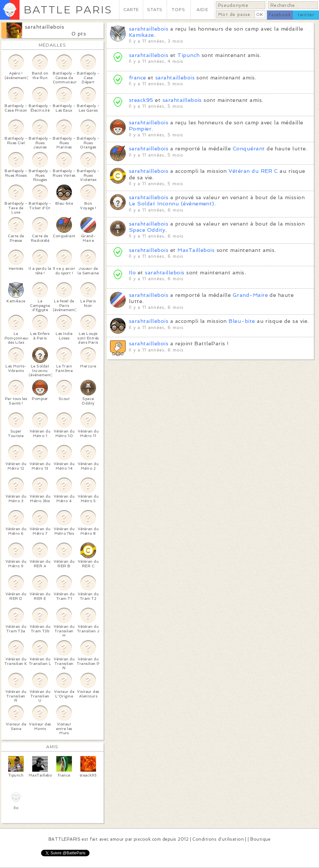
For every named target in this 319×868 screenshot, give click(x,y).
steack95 (141, 100)
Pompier (140, 129)
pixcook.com (147, 839)
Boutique (260, 839)
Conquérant (249, 149)
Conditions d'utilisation (218, 839)
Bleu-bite (242, 321)
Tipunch (188, 55)
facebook (280, 15)
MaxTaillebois (196, 250)
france (138, 78)
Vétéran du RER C (253, 171)
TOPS (179, 10)
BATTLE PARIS (68, 10)
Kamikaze (141, 35)
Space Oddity (147, 230)
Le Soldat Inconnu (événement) (172, 204)
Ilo (132, 273)
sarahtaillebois (44, 27)
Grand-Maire (250, 295)
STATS (155, 10)
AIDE (202, 10)
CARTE (131, 10)
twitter (306, 15)
